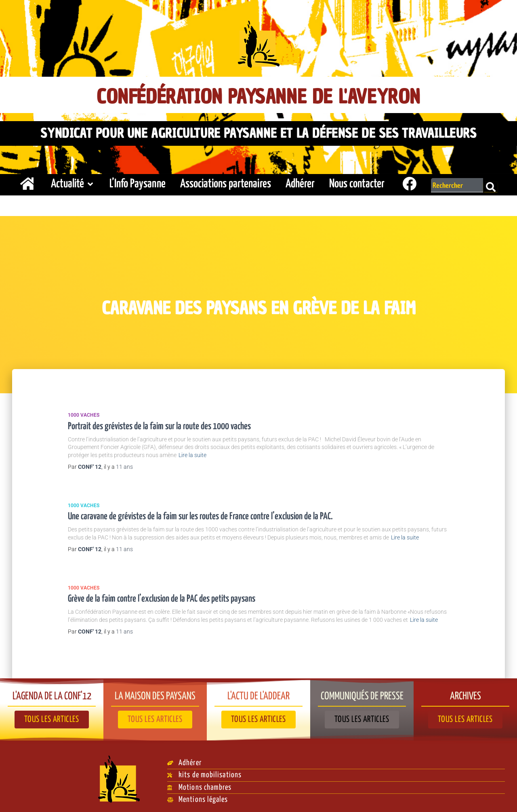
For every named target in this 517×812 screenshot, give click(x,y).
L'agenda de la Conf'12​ (52, 693)
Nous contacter (357, 182)
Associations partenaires (226, 182)
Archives (465, 693)
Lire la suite (192, 453)
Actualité (73, 182)
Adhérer (300, 182)
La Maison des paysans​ (155, 693)
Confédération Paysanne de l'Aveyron (259, 95)
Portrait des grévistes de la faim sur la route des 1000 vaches (159, 424)
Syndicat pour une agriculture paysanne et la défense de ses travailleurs (258, 132)
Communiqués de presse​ (362, 693)
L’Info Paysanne (138, 182)
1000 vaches (84, 413)
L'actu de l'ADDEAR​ (259, 693)
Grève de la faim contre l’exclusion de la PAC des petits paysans (162, 597)
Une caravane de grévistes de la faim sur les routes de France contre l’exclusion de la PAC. (200, 515)
